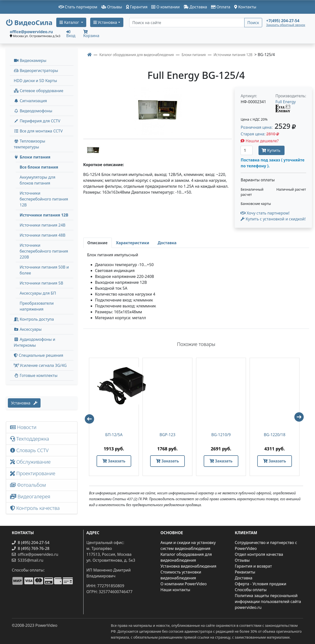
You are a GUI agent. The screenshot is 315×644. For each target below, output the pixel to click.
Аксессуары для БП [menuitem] (38, 293)
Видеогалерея (30, 496)
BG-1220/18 (274, 435)
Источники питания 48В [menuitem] (43, 235)
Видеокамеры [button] (30, 60)
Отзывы (112, 7)
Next (301, 419)
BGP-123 (167, 435)
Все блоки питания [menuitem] (39, 167)
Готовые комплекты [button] (36, 375)
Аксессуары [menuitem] (28, 329)
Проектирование (33, 473)
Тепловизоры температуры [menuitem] (29, 144)
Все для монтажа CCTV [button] (38, 131)
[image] (158, 111)
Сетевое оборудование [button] (39, 91)
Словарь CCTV (29, 450)
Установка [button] (105, 22)
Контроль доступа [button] (34, 319)
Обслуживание (30, 462)
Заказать (114, 461)
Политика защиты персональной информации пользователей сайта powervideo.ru (268, 601)
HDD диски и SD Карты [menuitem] (35, 81)
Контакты (245, 7)
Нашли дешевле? (260, 141)
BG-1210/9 (221, 435)
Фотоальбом (28, 485)
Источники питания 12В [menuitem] (44, 215)
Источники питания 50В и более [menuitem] (44, 270)
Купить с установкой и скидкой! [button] (273, 219)
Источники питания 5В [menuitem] (41, 283)
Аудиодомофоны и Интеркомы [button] (35, 342)
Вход (71, 34)
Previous (87, 417)
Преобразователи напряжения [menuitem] (37, 306)
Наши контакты (175, 590)
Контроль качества (36, 508)
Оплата (221, 7)
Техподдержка (30, 439)
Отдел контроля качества (259, 554)
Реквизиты (245, 572)
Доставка (195, 7)
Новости (23, 427)
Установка (24, 403)
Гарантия (137, 7)
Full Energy (286, 102)
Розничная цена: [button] (268, 127)
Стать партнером (78, 7)
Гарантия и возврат (253, 566)
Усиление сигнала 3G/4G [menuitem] (40, 365)
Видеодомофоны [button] (33, 111)
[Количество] (247, 150)
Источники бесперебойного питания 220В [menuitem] (44, 251)
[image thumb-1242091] (93, 150)
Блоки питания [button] (32, 157)
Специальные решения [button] (38, 355)
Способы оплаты (251, 590)
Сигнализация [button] (30, 101)
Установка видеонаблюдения (188, 566)
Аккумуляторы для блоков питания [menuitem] (37, 180)
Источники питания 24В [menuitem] (43, 225)
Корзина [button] (91, 34)
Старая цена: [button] (260, 134)
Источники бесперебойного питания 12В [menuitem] (44, 199)
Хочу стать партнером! (265, 213)
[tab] (98, 243)
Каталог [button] (70, 22)
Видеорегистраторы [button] (36, 71)
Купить (272, 150)
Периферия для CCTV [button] (37, 121)
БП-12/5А (114, 435)
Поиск (253, 23)
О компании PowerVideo (184, 584)
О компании (165, 7)
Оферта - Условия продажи (261, 584)
